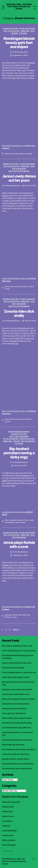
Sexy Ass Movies (19, 169)
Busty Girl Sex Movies (19, 436)
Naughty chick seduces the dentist (17, 689)
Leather (16, 441)
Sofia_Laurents (9, 840)
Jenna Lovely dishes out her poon (19, 178)
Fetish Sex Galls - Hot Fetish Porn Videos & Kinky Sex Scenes (19, 6)
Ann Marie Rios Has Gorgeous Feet (17, 769)
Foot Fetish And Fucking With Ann (16, 728)
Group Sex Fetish (27, 439)
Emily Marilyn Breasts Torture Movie (18, 764)
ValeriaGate (7, 812)
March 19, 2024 (30, 321)
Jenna (14, 617)
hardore (26, 287)
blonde (32, 63)
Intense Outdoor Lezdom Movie (16, 759)
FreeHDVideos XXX (8, 851)
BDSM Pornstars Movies (19, 432)
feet (14, 78)
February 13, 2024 (20, 466)
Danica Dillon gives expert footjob (17, 718)
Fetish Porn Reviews (15, 797)
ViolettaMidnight (9, 831)
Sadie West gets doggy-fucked (16, 677)
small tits (28, 419)
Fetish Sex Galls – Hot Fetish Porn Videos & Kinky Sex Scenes (14, 861)
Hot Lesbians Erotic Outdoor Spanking (19, 749)
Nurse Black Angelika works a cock (17, 646)
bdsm (7, 520)
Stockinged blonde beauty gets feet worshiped (19, 43)
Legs (32, 31)
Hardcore (25, 31)
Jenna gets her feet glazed (14, 713)
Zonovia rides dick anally (19, 313)
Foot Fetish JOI (4, 851)
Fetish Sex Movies (27, 29)
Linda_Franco (8, 816)
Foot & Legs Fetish (12, 31)
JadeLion (6, 826)
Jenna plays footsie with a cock (19, 545)
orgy (13, 486)
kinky (5, 481)
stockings (29, 154)
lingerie (22, 154)
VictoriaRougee (9, 845)
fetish (16, 154)
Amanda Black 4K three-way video (17, 740)
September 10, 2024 (20, 55)
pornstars (25, 476)
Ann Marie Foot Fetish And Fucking (17, 723)
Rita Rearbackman (21, 52)
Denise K (21, 520)
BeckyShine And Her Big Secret (16, 704)
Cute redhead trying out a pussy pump (19, 651)
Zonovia (8, 421)
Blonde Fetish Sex (11, 29)
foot (21, 287)
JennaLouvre (8, 835)
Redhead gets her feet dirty (14, 709)
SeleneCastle (8, 807)
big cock (30, 339)
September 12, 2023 (20, 555)
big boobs (13, 520)
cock (19, 198)
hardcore (21, 419)
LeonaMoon (7, 821)
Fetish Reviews (11, 851)
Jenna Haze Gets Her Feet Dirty (16, 754)
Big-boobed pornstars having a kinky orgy (19, 453)
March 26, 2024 (30, 186)
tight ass (15, 344)
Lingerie (14, 33)
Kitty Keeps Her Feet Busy (13, 745)
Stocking (23, 33)
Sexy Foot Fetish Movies (19, 171)
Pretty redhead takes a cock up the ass (19, 672)
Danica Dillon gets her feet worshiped (18, 699)
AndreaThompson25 (11, 802)
